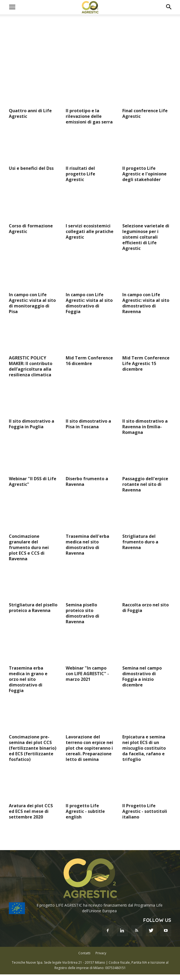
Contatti (84, 953)
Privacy (101, 953)
